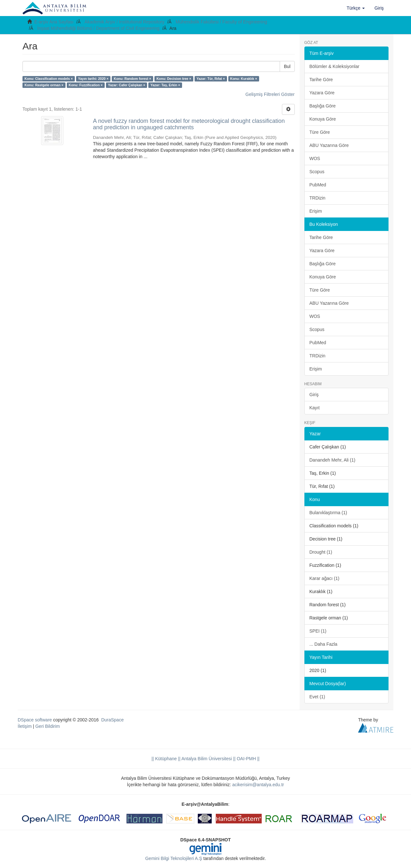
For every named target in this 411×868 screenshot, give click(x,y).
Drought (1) (321, 552)
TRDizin (318, 198)
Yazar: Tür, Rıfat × (211, 79)
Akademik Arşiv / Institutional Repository (124, 22)
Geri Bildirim (48, 726)
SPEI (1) (318, 631)
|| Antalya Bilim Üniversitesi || (206, 759)
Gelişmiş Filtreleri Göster (270, 94)
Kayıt (315, 408)
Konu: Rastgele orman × (44, 85)
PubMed (318, 185)
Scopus (317, 172)
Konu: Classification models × (48, 79)
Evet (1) (317, 697)
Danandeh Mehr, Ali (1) (332, 460)
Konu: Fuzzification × (86, 85)
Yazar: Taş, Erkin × (165, 85)
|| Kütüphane (164, 759)
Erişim (316, 211)
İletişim (25, 726)
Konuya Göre (323, 119)
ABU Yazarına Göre (329, 145)
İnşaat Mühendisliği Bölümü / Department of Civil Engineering (98, 28)
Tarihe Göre (321, 80)
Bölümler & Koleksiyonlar (335, 66)
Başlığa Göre (323, 106)
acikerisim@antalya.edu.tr (258, 785)
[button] (356, 8)
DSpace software (35, 720)
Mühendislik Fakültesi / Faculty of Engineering (221, 22)
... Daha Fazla (324, 644)
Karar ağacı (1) (324, 578)
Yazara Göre (322, 93)
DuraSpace (112, 720)
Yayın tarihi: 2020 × (93, 79)
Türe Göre (320, 132)
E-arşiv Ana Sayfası (54, 22)
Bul (287, 66)
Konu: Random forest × (132, 79)
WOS (315, 158)
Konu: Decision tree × (174, 79)
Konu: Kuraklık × (244, 79)
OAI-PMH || (247, 759)
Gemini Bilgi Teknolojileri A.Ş (174, 858)
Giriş (314, 395)
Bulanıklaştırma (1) (328, 513)
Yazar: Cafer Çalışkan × (127, 85)
